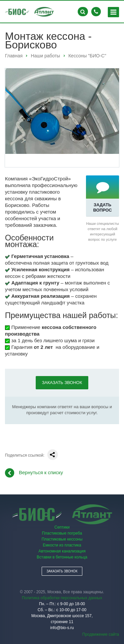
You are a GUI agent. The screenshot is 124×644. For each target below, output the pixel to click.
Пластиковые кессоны (62, 539)
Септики (62, 527)
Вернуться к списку (34, 473)
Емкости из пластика (62, 545)
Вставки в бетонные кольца (62, 557)
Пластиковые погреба (62, 533)
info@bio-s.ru (62, 628)
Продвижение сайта (101, 634)
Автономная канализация (62, 551)
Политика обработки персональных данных (62, 598)
